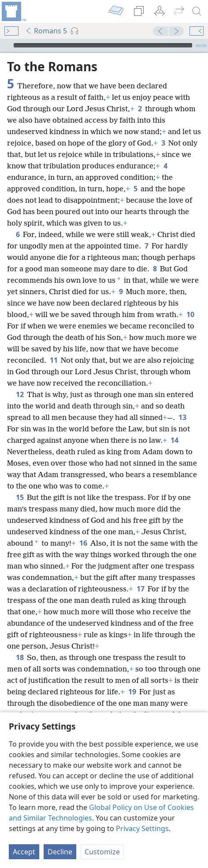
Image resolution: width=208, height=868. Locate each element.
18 (20, 644)
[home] (13, 11)
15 (20, 484)
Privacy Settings (142, 828)
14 (174, 427)
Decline (60, 852)
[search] (197, 11)
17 (140, 576)
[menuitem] (13, 11)
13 (182, 404)
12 (20, 381)
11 (54, 347)
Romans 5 (46, 31)
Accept (24, 852)
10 (190, 301)
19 (132, 678)
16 (83, 530)
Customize (102, 852)
